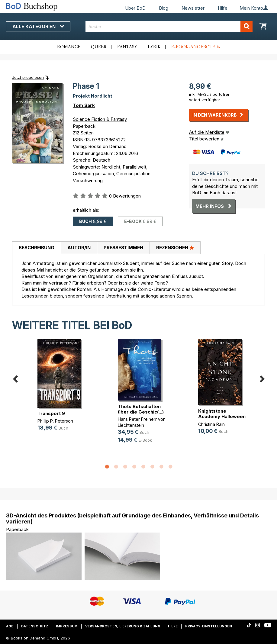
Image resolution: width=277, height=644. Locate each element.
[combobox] (169, 26)
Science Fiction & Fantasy (100, 119)
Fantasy (127, 47)
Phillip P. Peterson (55, 421)
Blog (164, 8)
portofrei (221, 94)
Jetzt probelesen (28, 77)
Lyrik (154, 47)
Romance (69, 47)
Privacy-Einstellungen (209, 626)
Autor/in (79, 248)
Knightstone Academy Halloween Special (222, 416)
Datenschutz (35, 626)
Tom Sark (84, 105)
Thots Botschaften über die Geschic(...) (141, 409)
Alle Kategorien (38, 26)
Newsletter (193, 8)
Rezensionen (175, 247)
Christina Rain (211, 424)
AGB (10, 626)
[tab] (36, 248)
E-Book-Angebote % (196, 47)
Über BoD (135, 8)
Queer (99, 47)
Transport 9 (51, 413)
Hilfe (223, 8)
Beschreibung (37, 248)
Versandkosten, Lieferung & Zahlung (123, 626)
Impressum (67, 626)
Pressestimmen (123, 248)
